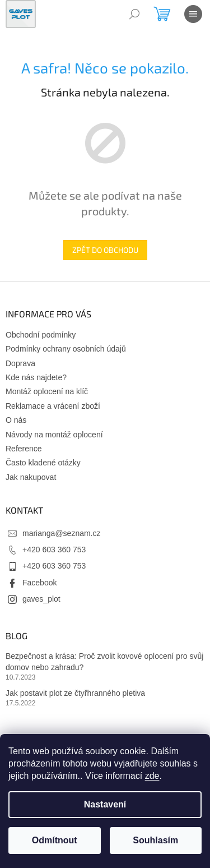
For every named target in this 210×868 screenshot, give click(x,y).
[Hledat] (134, 14)
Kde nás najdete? (36, 377)
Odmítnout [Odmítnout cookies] (55, 840)
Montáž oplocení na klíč (47, 391)
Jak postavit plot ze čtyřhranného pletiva (75, 693)
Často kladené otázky (43, 463)
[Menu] (193, 14)
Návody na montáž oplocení (54, 435)
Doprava (20, 363)
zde (152, 776)
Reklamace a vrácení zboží (53, 406)
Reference (24, 449)
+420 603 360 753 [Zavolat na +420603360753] (54, 550)
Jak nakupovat (31, 477)
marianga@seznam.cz (62, 533)
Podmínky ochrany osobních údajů (66, 349)
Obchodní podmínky (41, 335)
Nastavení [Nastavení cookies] (105, 804)
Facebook (39, 583)
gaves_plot (41, 599)
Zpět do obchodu (105, 250)
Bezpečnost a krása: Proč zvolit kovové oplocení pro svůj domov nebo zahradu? (104, 661)
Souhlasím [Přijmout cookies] (155, 840)
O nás (16, 420)
